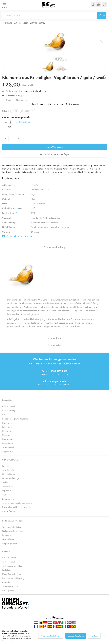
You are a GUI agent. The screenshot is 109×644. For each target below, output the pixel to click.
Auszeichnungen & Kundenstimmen (18, 503)
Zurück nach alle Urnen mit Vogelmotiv (25, 23)
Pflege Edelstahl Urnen (12, 574)
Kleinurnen (7, 423)
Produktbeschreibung (55, 247)
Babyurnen (7, 427)
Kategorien (7, 400)
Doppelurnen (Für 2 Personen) (16, 419)
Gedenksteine (8, 452)
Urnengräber (8, 590)
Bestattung (7, 570)
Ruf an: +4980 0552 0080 (55, 371)
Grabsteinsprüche (10, 586)
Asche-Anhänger (10, 410)
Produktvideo (54, 345)
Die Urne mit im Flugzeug (13, 578)
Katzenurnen (8, 443)
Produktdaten (54, 338)
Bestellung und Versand (13, 521)
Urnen (26, 91)
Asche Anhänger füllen (12, 566)
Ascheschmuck (39, 91)
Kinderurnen (8, 431)
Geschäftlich (8, 486)
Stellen (5, 482)
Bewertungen (8, 499)
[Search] (102, 15)
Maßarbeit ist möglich (15, 95)
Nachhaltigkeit (8, 474)
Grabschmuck (8, 447)
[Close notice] (105, 636)
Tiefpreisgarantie (9, 543)
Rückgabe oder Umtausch (13, 531)
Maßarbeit (7, 582)
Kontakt (5, 466)
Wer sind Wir (8, 470)
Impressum (7, 490)
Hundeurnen (8, 439)
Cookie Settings (9, 511)
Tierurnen (6, 435)
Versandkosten (9, 539)
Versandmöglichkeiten (12, 527)
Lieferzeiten (7, 535)
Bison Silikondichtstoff (23, 122)
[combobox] (50, 15)
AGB (4, 495)
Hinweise (6, 551)
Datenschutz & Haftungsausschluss (17, 507)
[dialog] (54, 636)
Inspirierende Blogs (11, 478)
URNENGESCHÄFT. (11, 460)
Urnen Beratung (9, 557)
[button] (101, 43)
